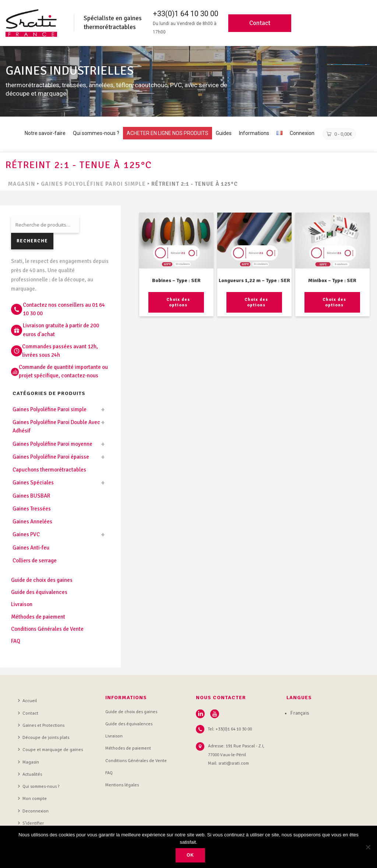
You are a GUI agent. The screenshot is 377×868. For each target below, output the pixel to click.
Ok (190, 855)
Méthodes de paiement (38, 617)
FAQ (16, 641)
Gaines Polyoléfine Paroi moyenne (52, 444)
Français (300, 713)
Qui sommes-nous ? (96, 133)
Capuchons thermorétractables (49, 470)
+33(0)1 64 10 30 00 (186, 14)
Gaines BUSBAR (31, 496)
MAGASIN (22, 184)
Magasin (29, 762)
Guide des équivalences (39, 592)
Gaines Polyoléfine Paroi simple (93, 184)
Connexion (302, 133)
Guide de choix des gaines (42, 580)
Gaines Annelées (32, 522)
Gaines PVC (26, 534)
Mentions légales (122, 785)
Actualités (30, 774)
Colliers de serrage (35, 561)
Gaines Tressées (32, 509)
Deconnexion (33, 811)
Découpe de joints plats (44, 737)
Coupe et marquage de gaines (50, 750)
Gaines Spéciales (33, 483)
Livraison (22, 604)
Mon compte (32, 798)
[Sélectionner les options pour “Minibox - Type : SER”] (332, 302)
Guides (224, 133)
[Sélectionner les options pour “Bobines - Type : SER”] (176, 302)
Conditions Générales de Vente (47, 629)
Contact (260, 23)
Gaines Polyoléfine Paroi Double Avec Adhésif (56, 426)
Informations (254, 133)
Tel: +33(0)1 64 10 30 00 (230, 729)
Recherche (32, 241)
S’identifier (31, 823)
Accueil (27, 701)
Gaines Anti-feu (31, 548)
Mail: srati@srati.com (228, 763)
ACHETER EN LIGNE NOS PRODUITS (168, 133)
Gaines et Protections (41, 725)
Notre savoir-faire (45, 133)
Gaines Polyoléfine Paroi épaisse (51, 457)
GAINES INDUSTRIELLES (70, 71)
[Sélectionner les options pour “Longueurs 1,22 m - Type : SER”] (254, 302)
